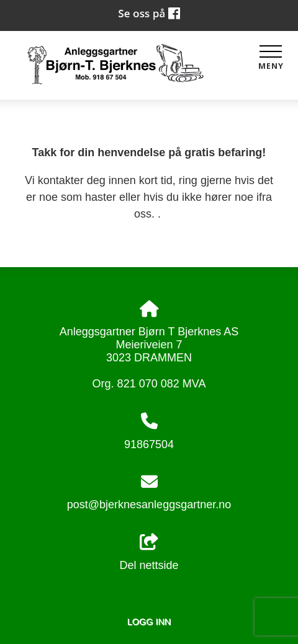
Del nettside (149, 553)
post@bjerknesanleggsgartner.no (149, 505)
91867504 (149, 444)
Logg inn (149, 622)
